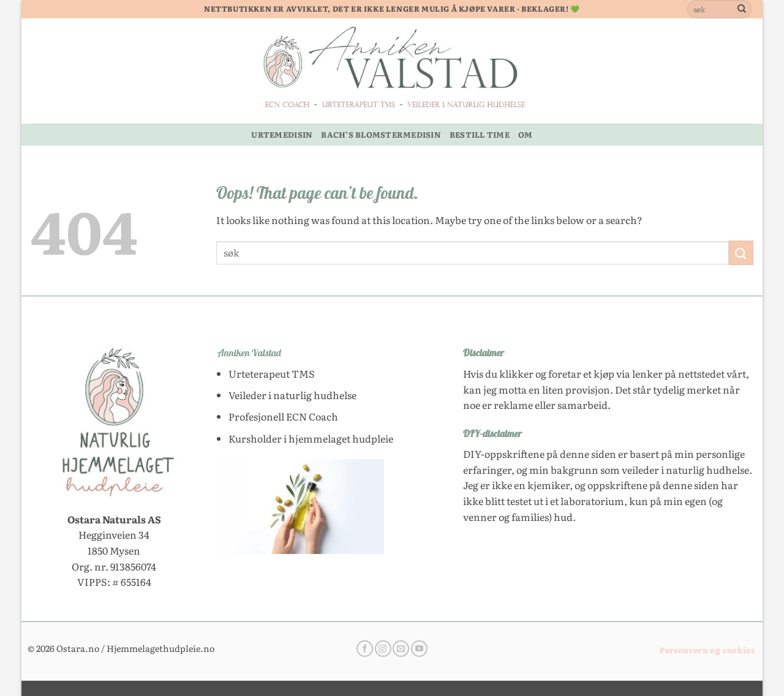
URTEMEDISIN (282, 134)
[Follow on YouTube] (419, 649)
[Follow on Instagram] (383, 649)
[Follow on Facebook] (365, 649)
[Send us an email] (401, 649)
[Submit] (742, 9)
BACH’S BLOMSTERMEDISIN (381, 134)
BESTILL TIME (480, 134)
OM (526, 134)
